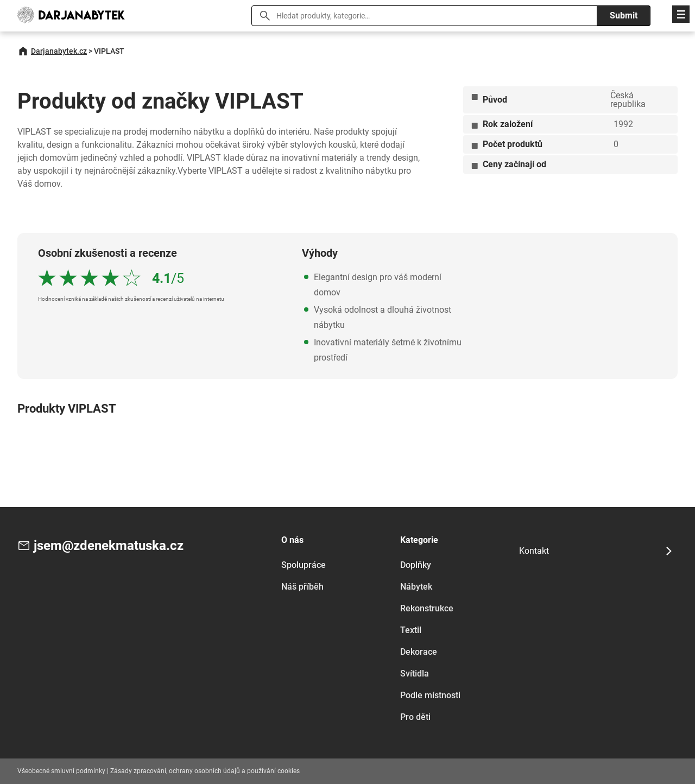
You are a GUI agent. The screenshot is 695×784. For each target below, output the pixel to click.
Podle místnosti (430, 695)
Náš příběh (302, 587)
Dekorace (419, 652)
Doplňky (416, 565)
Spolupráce (304, 565)
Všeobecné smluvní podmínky (61, 771)
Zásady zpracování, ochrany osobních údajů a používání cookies (205, 771)
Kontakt (534, 551)
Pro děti (415, 717)
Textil (411, 630)
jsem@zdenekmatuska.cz (109, 546)
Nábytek (416, 587)
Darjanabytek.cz (59, 51)
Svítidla (415, 674)
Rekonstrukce (427, 608)
